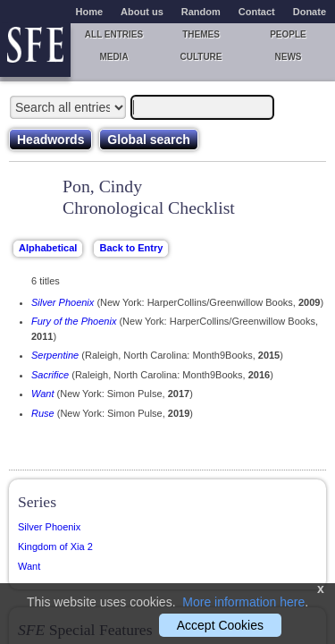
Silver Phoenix (63, 302)
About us (142, 12)
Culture (201, 57)
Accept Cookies (220, 625)
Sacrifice (50, 375)
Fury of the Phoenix (74, 321)
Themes (201, 34)
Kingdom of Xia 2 (55, 547)
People (288, 34)
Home (90, 12)
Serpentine (55, 355)
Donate (310, 12)
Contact (257, 12)
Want (42, 394)
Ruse (43, 413)
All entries (114, 34)
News (289, 57)
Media (113, 57)
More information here (243, 602)
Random (201, 12)
